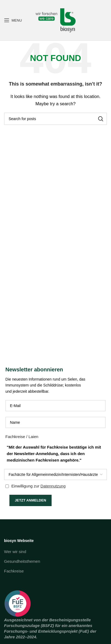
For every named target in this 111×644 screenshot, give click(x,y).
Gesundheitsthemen (22, 561)
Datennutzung (53, 486)
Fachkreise (14, 571)
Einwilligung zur (35, 486)
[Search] (55, 119)
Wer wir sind (15, 552)
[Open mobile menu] (13, 20)
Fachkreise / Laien (22, 437)
